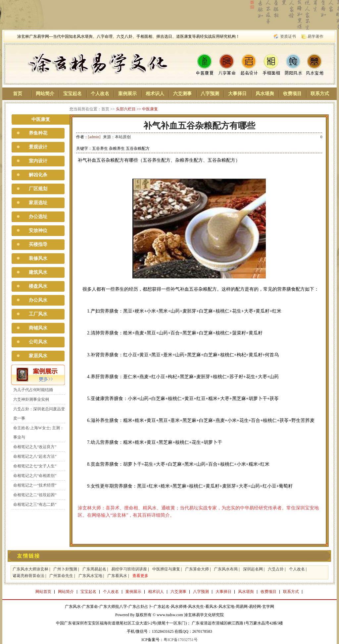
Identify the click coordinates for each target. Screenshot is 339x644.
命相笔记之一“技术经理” (35, 485)
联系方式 (320, 94)
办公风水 (38, 300)
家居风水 (38, 356)
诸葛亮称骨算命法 (28, 576)
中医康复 (150, 109)
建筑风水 (38, 272)
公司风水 (38, 342)
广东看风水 (117, 576)
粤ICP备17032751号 (181, 640)
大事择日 (237, 94)
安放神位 (38, 231)
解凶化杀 (38, 175)
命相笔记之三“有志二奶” (35, 504)
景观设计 (38, 147)
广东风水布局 (226, 569)
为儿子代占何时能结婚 (33, 390)
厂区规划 (38, 189)
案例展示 (127, 94)
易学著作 (315, 36)
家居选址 (38, 203)
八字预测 (210, 94)
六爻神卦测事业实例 (31, 399)
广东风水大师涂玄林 (30, 569)
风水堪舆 (265, 94)
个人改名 (100, 94)
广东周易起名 (94, 569)
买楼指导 (38, 244)
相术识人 (155, 94)
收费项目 (292, 94)
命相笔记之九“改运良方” (35, 447)
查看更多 (140, 576)
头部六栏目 (126, 109)
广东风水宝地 (90, 576)
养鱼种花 (38, 133)
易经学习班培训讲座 (129, 569)
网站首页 (43, 592)
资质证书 (288, 36)
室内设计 (38, 161)
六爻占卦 (276, 569)
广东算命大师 (197, 569)
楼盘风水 (38, 286)
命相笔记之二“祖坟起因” (35, 495)
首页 (18, 94)
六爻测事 (182, 94)
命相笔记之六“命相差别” (35, 476)
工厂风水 (38, 314)
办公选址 (38, 217)
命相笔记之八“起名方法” (35, 456)
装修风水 (38, 258)
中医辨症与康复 (166, 569)
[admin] (94, 137)
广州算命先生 (61, 576)
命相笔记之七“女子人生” (35, 466)
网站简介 (45, 94)
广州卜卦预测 (65, 569)
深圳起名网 (253, 569)
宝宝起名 (73, 94)
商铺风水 (38, 328)
